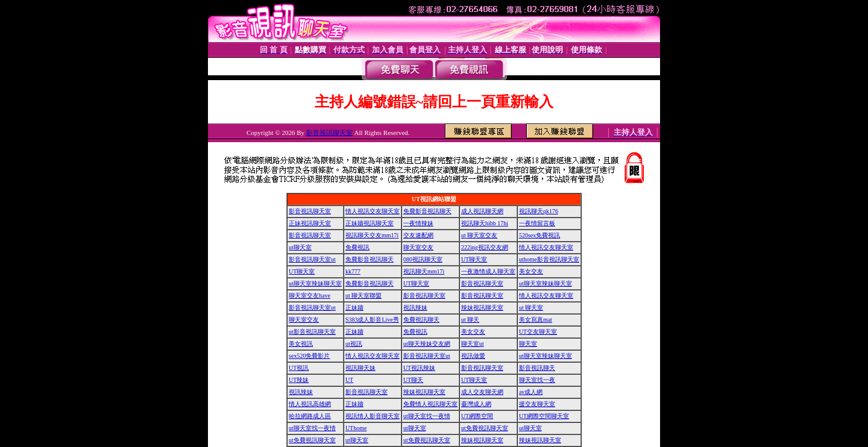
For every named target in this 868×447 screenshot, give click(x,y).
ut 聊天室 (531, 308)
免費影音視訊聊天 (427, 211)
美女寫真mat (536, 320)
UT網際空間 (477, 416)
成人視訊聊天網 (482, 211)
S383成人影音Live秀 (372, 320)
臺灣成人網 (476, 404)
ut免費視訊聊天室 (485, 428)
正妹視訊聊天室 (310, 223)
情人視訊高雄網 (310, 404)
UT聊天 (413, 380)
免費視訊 (357, 247)
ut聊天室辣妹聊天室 (315, 283)
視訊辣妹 (415, 308)
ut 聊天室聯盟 (363, 295)
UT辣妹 (299, 380)
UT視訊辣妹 (419, 368)
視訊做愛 (473, 356)
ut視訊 (354, 344)
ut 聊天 (470, 320)
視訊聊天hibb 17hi (485, 223)
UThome (356, 428)
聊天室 (528, 344)
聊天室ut (473, 344)
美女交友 (531, 271)
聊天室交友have (310, 295)
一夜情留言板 (537, 223)
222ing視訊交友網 (485, 247)
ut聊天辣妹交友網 (427, 344)
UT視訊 (299, 368)
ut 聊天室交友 (479, 235)
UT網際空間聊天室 (544, 416)
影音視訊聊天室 (329, 133)
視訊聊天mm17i (424, 271)
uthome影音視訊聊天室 (549, 259)
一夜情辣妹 (418, 223)
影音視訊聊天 (537, 368)
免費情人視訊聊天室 (430, 404)
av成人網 (531, 392)
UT (349, 380)
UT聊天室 (474, 259)
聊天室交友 (418, 247)
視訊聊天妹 (360, 368)
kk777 (353, 271)
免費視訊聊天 (421, 320)
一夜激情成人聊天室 (488, 271)
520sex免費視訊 (539, 235)
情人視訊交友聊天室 (373, 211)
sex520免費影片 (309, 356)
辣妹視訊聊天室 (482, 308)
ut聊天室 (300, 247)
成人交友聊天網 (482, 392)
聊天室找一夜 (537, 380)
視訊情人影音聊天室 (373, 416)
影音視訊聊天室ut (312, 259)
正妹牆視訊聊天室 (370, 223)
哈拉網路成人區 (310, 416)
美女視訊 (301, 344)
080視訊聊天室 (423, 259)
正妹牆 (354, 308)
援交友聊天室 (537, 404)
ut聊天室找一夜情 (427, 416)
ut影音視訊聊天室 (312, 332)
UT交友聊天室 (538, 332)
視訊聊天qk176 (539, 211)
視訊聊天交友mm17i (372, 235)
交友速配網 (418, 235)
